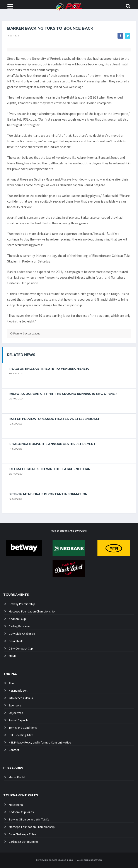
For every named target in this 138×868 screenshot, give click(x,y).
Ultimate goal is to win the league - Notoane (51, 469)
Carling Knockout (20, 626)
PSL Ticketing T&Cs (21, 735)
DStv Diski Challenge (22, 634)
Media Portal (17, 778)
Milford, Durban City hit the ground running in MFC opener (63, 394)
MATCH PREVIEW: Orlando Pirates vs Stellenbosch (55, 419)
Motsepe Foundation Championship (32, 612)
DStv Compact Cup (21, 649)
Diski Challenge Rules (22, 834)
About (13, 683)
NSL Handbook (18, 691)
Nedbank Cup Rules (21, 812)
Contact (14, 750)
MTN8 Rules (16, 805)
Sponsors (15, 706)
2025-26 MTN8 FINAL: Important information (48, 494)
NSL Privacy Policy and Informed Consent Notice (40, 743)
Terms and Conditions (23, 728)
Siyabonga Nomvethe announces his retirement (53, 444)
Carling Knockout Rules (24, 842)
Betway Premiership (22, 604)
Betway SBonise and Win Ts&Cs (29, 820)
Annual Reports (19, 720)
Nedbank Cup (17, 619)
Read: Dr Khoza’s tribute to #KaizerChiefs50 (49, 369)
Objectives (16, 713)
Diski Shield (16, 641)
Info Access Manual (21, 698)
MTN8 (12, 656)
